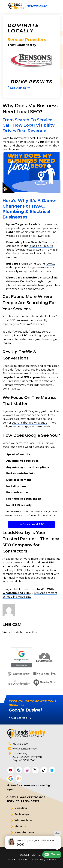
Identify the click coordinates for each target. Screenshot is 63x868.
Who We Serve (23, 820)
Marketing (21, 808)
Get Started (22, 839)
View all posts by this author (20, 632)
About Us (20, 826)
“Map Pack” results (41, 246)
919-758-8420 (37, 6)
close (58, 844)
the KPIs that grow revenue (30, 423)
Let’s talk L (32, 524)
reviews (50, 264)
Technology (22, 814)
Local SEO (35, 443)
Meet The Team (24, 832)
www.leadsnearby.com (25, 749)
